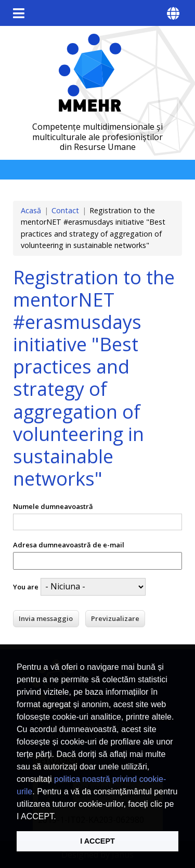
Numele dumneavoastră (53, 506)
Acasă (31, 210)
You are (26, 587)
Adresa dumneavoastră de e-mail (69, 545)
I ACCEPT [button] (97, 841)
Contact (65, 210)
